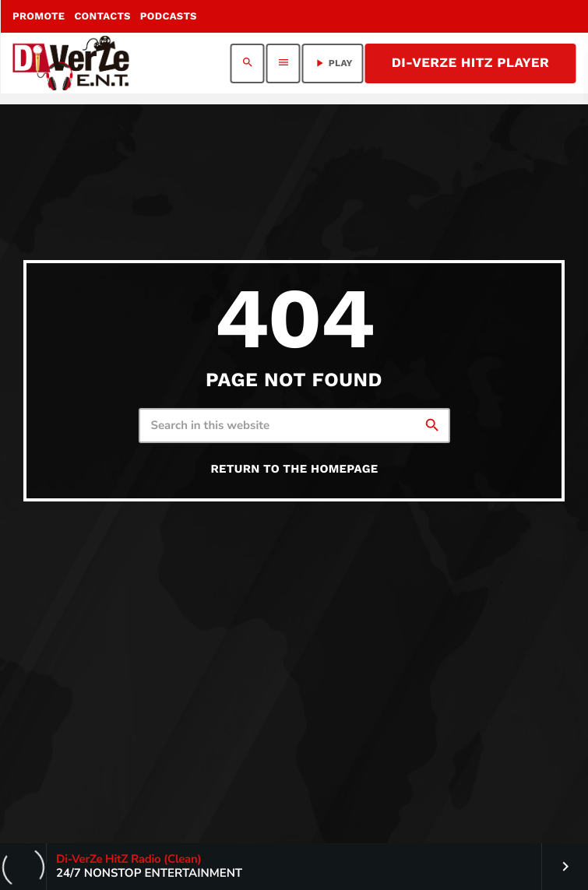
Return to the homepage (294, 469)
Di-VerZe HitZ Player (470, 63)
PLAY (333, 63)
